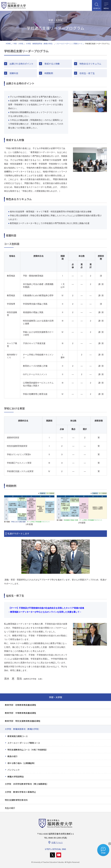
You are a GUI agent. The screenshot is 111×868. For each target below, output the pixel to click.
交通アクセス (57, 843)
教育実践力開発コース (18, 736)
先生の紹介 (10, 808)
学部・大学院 (18, 44)
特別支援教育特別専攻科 (16, 800)
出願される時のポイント (21, 64)
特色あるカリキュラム (90, 64)
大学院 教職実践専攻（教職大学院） (40, 44)
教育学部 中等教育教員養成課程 (21, 713)
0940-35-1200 (55, 838)
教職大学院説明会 (16, 777)
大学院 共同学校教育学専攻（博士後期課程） (27, 784)
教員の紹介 (13, 756)
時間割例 (49, 73)
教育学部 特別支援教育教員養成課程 (23, 721)
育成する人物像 (52, 64)
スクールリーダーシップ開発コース (69, 44)
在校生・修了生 (87, 73)
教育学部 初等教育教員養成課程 (21, 705)
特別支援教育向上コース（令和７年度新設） (28, 750)
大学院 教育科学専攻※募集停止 (21, 792)
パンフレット (14, 770)
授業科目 (14, 73)
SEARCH (97, 8)
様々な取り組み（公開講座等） (22, 763)
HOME (8, 44)
